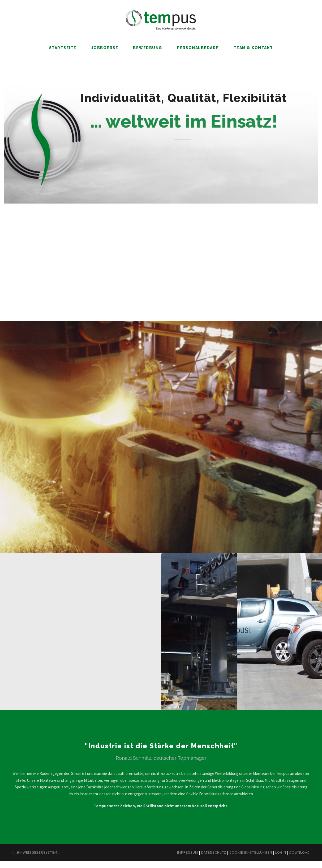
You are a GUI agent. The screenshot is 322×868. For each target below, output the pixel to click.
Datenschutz (194, 859)
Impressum (163, 859)
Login (275, 859)
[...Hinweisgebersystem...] (42, 859)
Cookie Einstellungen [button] (239, 859)
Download (298, 859)
